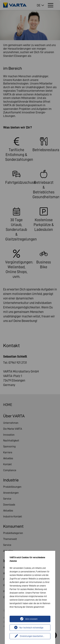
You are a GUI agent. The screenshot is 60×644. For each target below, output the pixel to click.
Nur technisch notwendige (31, 628)
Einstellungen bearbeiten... (32, 636)
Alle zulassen (31, 619)
